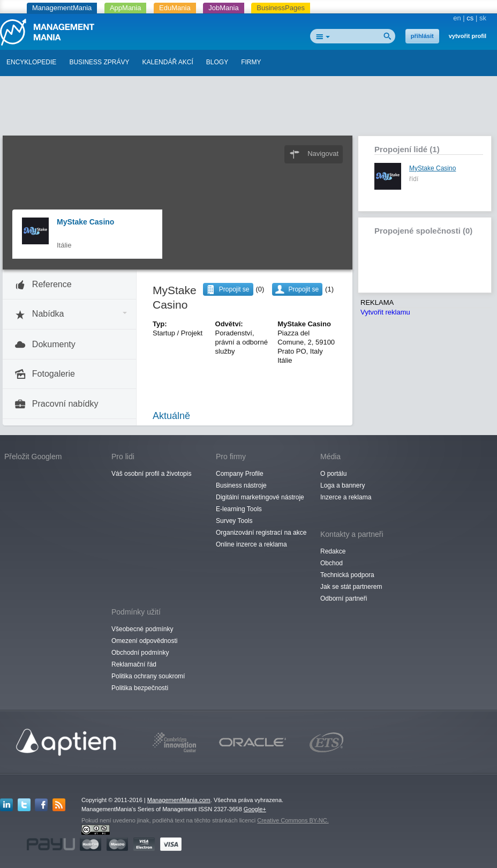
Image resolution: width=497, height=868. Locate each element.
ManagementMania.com (179, 800)
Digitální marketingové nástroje (260, 497)
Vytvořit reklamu (385, 312)
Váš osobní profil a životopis (151, 474)
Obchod (332, 563)
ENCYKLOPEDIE (31, 62)
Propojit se (303, 289)
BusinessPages (281, 8)
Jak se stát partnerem (351, 587)
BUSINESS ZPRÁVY (99, 62)
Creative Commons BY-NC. (293, 820)
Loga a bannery (342, 485)
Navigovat (323, 154)
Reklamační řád (134, 664)
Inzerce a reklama (346, 497)
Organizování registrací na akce (261, 533)
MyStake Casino (85, 222)
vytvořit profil (468, 36)
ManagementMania (62, 8)
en (457, 18)
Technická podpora (347, 575)
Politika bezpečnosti (140, 688)
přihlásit (422, 36)
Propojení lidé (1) (407, 149)
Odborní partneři (344, 598)
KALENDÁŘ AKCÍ (167, 62)
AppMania (126, 8)
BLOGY (217, 62)
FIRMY (251, 62)
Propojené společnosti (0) (423, 231)
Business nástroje (241, 485)
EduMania (175, 8)
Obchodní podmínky (140, 653)
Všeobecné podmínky (142, 629)
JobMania (223, 8)
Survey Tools (234, 521)
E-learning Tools (239, 509)
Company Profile (240, 474)
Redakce (333, 551)
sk (483, 18)
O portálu (333, 474)
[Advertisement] (248, 109)
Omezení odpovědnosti (144, 641)
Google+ (255, 809)
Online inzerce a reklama (251, 544)
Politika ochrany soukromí (148, 676)
